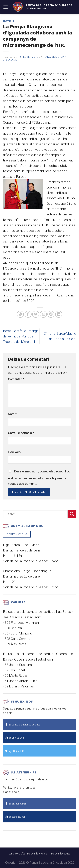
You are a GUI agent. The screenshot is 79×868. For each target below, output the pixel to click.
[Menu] (6, 7)
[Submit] (72, 514)
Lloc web (14, 452)
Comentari (16, 379)
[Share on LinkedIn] (59, 314)
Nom (12, 414)
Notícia (9, 21)
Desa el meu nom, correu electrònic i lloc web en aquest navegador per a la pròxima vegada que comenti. (39, 478)
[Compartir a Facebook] (28, 314)
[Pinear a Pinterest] (51, 314)
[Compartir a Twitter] (36, 314)
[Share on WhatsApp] (20, 314)
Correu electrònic (21, 433)
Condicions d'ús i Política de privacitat (28, 854)
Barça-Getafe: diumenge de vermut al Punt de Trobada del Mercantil (21, 336)
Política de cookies (61, 854)
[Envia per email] (43, 314)
